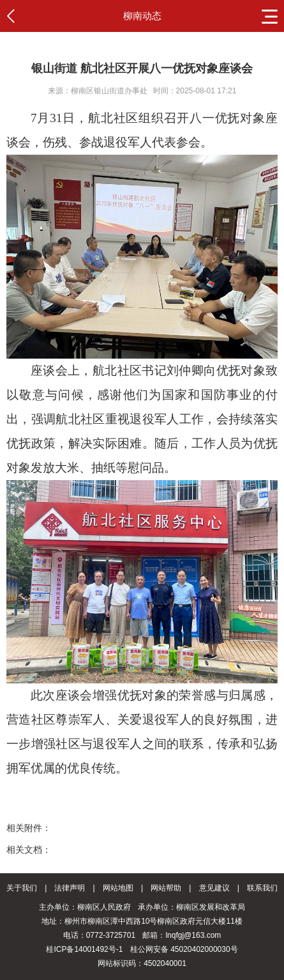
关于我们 (22, 888)
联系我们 (262, 888)
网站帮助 (166, 888)
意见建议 (214, 888)
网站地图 (118, 888)
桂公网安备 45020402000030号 (184, 949)
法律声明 (70, 888)
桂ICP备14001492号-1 (84, 949)
